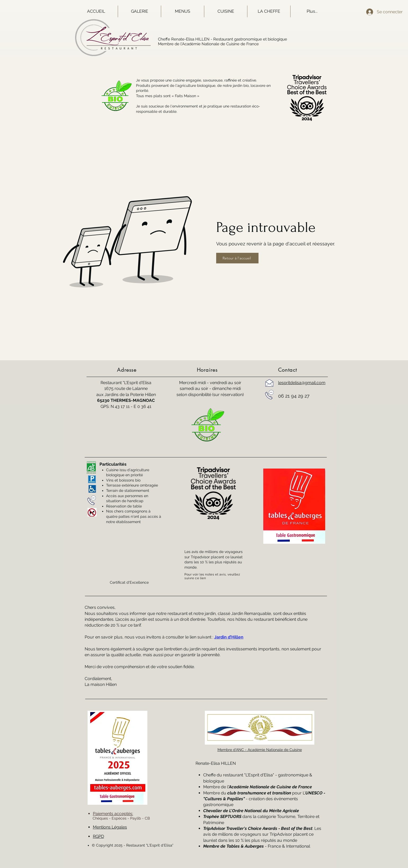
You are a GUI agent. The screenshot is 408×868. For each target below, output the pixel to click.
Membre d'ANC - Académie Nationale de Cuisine (260, 750)
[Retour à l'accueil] (237, 258)
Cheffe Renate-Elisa (176, 39)
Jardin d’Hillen (229, 637)
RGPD (98, 836)
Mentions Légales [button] (110, 827)
